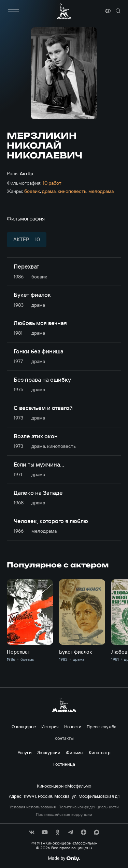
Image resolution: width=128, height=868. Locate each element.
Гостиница (64, 764)
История (50, 727)
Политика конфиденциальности (89, 807)
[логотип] (64, 11)
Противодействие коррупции (64, 814)
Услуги (25, 752)
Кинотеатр (100, 752)
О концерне (24, 727)
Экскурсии (49, 752)
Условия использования (33, 807)
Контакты (64, 738)
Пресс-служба (102, 727)
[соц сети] (32, 832)
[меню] (14, 11)
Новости (73, 727)
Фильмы (75, 752)
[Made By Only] (64, 858)
